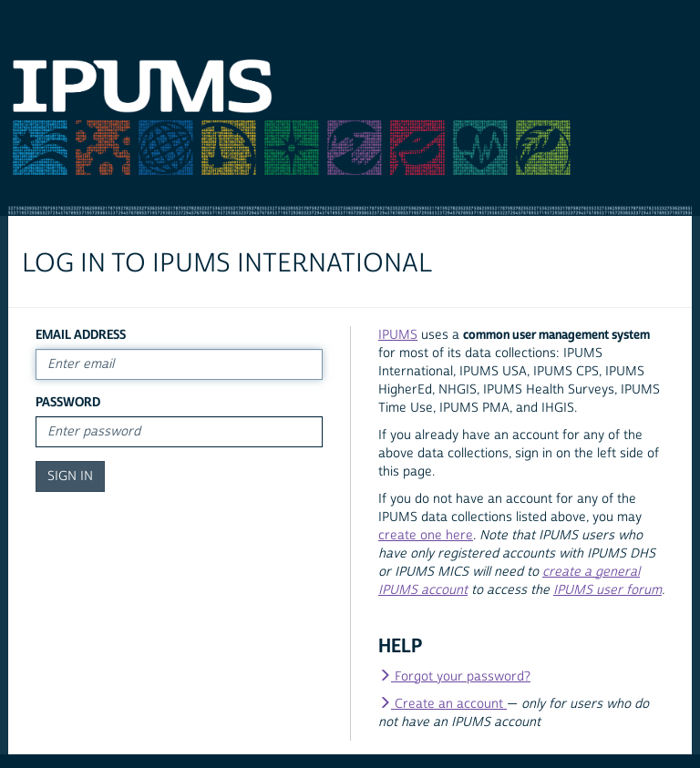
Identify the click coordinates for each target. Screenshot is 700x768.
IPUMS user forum (607, 590)
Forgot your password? (454, 677)
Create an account (443, 704)
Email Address (81, 335)
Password (68, 402)
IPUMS (398, 335)
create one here (426, 536)
